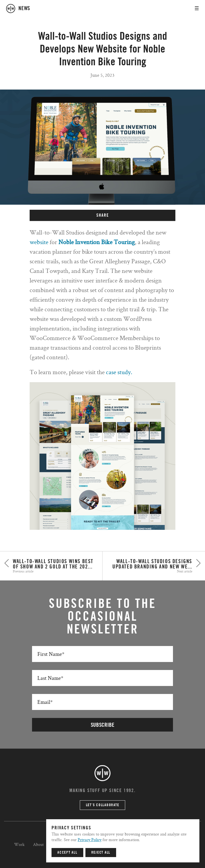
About (38, 844)
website (39, 242)
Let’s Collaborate (103, 805)
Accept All (67, 853)
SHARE (103, 215)
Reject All (101, 853)
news (24, 9)
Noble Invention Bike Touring (97, 242)
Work (19, 844)
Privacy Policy (90, 840)
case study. (119, 372)
